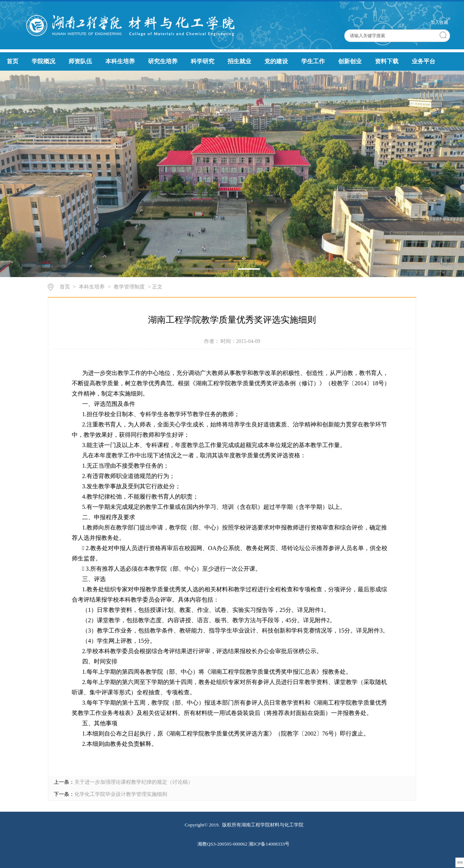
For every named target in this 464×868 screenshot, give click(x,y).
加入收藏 (439, 22)
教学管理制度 (129, 287)
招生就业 (239, 61)
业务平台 (423, 61)
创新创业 (350, 61)
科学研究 (203, 61)
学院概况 (43, 61)
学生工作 (313, 61)
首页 (13, 61)
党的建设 (276, 61)
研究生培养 (163, 61)
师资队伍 (80, 61)
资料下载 (387, 61)
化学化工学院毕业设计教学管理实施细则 (121, 794)
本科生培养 (120, 61)
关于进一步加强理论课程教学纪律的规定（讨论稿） (134, 782)
